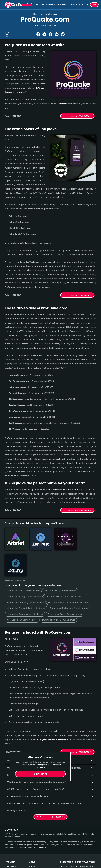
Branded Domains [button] (45, 5)
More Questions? (16, 783)
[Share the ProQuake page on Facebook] (38, 34)
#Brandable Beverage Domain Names (26, 587)
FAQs (31, 849)
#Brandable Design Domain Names (66, 587)
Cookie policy (29, 765)
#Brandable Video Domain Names (60, 593)
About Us (33, 844)
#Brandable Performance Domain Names (70, 575)
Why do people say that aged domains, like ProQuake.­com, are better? (44, 741)
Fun (7, 854)
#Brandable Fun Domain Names (23, 593)
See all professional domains (17, 553)
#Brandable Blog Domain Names (61, 563)
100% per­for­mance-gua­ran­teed (53, 713)
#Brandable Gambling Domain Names (26, 575)
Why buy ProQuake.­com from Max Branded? (30, 734)
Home (32, 840)
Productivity (11, 849)
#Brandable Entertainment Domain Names (67, 569)
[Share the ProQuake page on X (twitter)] (44, 34)
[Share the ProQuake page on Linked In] (57, 34)
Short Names (12, 840)
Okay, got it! (40, 774)
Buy (94, 5)
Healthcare (11, 844)
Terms (32, 854)
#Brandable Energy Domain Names (24, 569)
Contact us (62, 104)
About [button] (72, 5)
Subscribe (89, 850)
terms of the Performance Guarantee (33, 821)
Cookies (33, 863)
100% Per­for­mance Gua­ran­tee (63, 490)
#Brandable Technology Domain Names (71, 581)
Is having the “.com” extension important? (29, 748)
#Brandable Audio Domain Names (24, 563)
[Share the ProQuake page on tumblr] (50, 34)
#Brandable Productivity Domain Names (27, 581)
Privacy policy (41, 765)
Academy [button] (61, 5)
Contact (84, 5)
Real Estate (11, 863)
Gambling (10, 859)
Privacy (32, 859)
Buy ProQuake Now (71, 116)
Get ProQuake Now (71, 725)
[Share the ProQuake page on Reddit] (63, 34)
